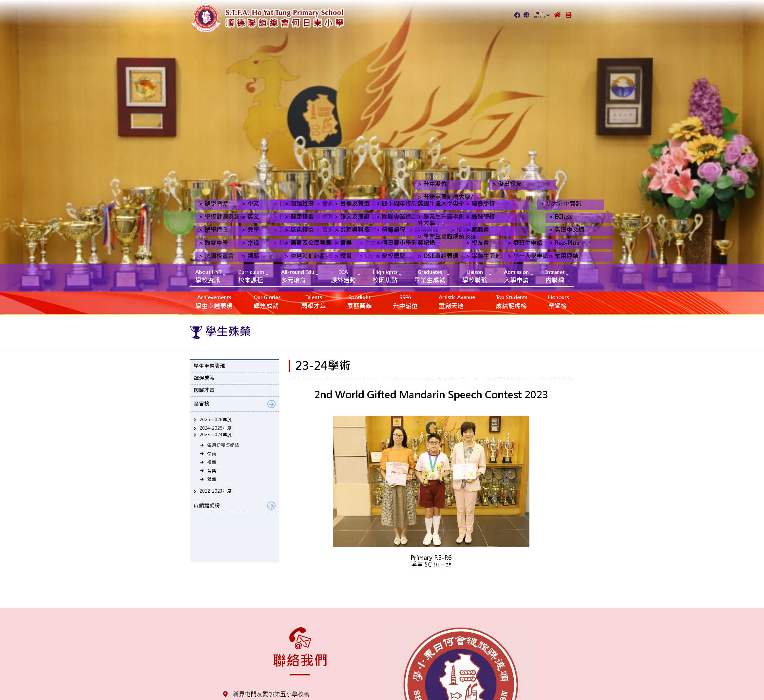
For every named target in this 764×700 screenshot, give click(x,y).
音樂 (212, 471)
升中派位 (405, 302)
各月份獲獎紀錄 (223, 445)
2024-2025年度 (216, 428)
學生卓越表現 (214, 302)
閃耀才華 (314, 302)
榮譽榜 (558, 302)
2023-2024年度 (216, 435)
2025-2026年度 (216, 420)
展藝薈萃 (359, 302)
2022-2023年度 (216, 491)
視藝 (212, 462)
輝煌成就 (267, 302)
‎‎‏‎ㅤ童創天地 (457, 302)
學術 (212, 454)
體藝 (212, 479)
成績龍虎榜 (511, 302)
